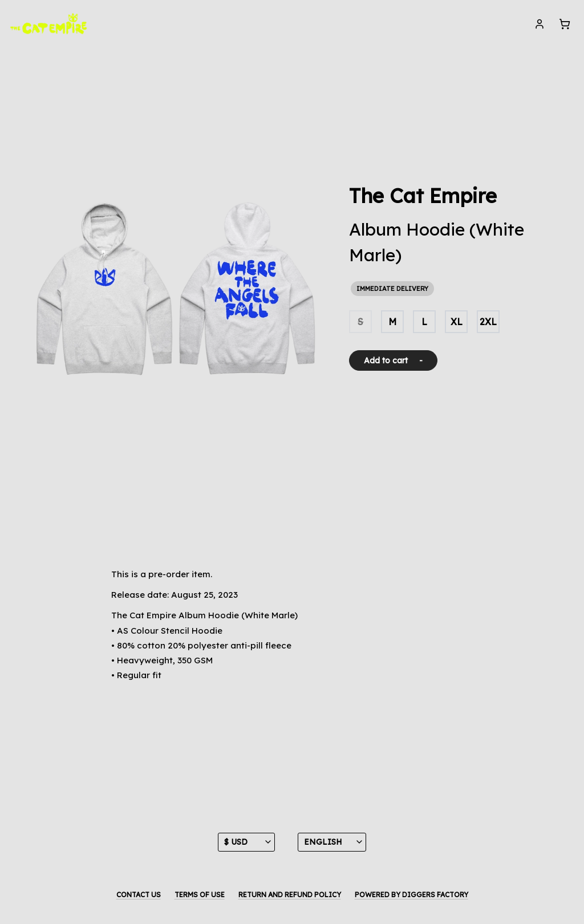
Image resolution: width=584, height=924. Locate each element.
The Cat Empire (423, 196)
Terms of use (200, 895)
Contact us (139, 895)
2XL (488, 322)
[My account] (540, 24)
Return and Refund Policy (290, 895)
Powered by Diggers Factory (411, 895)
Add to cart (393, 360)
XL (457, 322)
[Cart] (565, 24)
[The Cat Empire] (49, 24)
